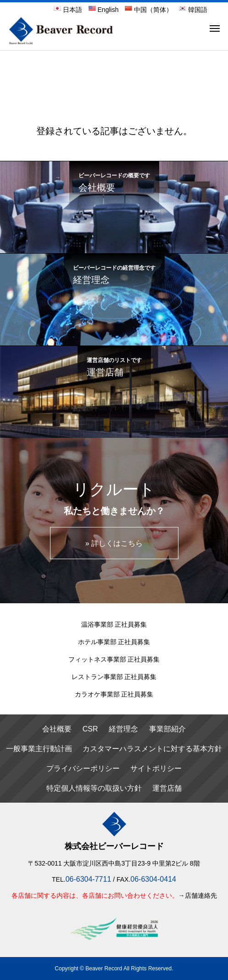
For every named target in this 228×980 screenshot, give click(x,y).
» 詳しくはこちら (114, 543)
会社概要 (57, 729)
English (104, 10)
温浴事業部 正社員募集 (114, 624)
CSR (90, 729)
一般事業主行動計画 (39, 749)
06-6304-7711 (89, 879)
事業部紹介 (167, 729)
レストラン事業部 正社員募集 (114, 677)
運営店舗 (167, 788)
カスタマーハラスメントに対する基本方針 (152, 749)
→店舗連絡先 (198, 895)
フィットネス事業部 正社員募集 (114, 659)
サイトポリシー (156, 768)
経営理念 (123, 729)
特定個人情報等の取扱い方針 (94, 788)
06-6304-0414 (153, 879)
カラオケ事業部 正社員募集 (114, 694)
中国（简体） (149, 10)
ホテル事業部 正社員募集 (114, 642)
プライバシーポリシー (83, 768)
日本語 (68, 10)
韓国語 (193, 10)
